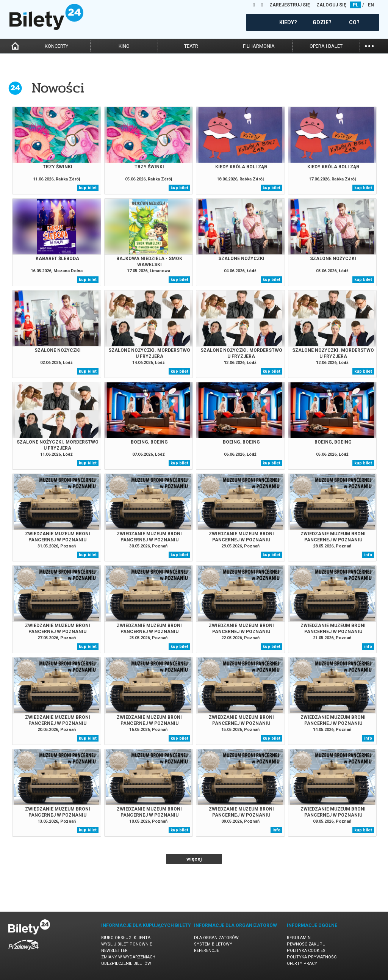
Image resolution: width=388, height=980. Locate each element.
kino (124, 46)
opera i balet (326, 46)
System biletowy (213, 944)
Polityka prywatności (312, 957)
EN (371, 5)
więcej (194, 859)
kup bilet (88, 188)
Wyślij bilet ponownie (127, 944)
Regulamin (299, 938)
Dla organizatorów (216, 938)
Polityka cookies (306, 951)
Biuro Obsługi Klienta (126, 938)
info (368, 555)
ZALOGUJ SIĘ (331, 5)
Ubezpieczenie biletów (126, 964)
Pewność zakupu (306, 944)
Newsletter (114, 951)
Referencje (207, 951)
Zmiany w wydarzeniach (128, 957)
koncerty (56, 46)
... (369, 45)
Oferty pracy (302, 964)
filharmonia (259, 46)
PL (356, 5)
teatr (191, 46)
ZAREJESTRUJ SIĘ (290, 5)
